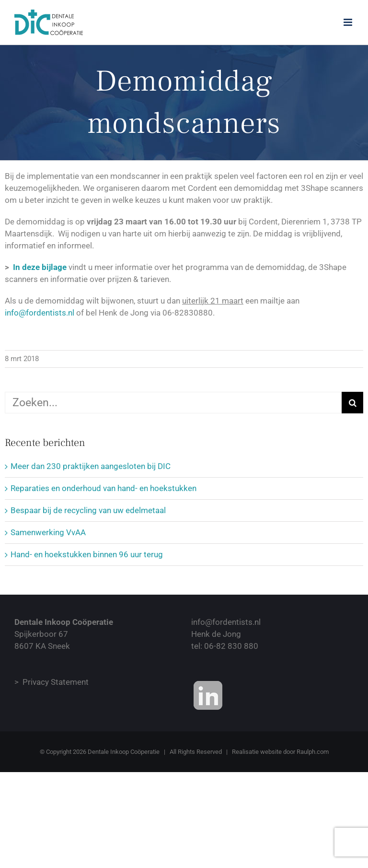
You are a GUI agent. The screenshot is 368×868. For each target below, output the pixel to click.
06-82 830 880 (231, 646)
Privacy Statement (56, 682)
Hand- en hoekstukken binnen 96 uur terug (87, 554)
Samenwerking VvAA (48, 532)
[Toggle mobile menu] (349, 22)
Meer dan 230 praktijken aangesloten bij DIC (91, 466)
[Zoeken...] (173, 403)
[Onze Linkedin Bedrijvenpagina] (208, 695)
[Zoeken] (352, 403)
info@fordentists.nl (40, 313)
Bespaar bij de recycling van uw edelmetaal (88, 510)
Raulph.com (313, 752)
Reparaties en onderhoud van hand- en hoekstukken (103, 488)
